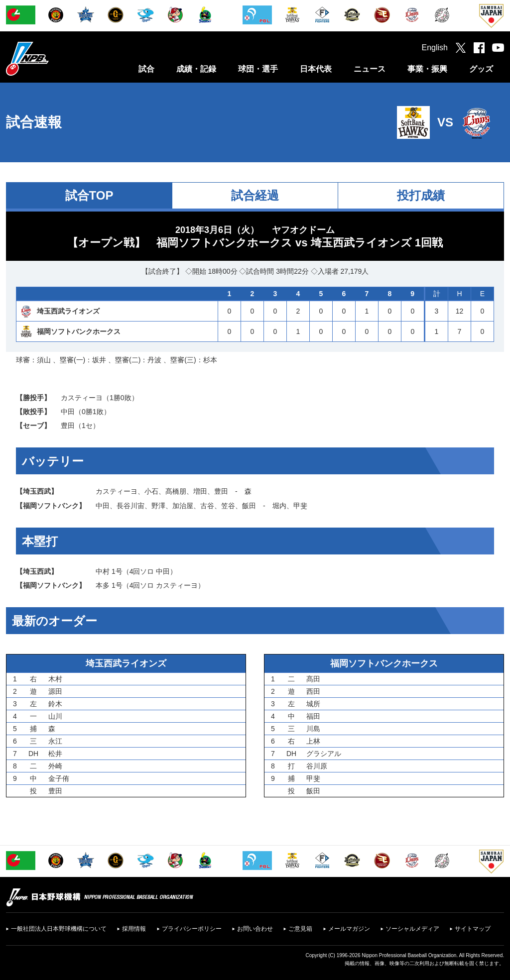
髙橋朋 (176, 491)
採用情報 (134, 929)
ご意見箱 (300, 929)
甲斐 (300, 506)
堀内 (279, 506)
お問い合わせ (255, 929)
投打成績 (421, 195)
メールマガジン (349, 929)
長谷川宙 (130, 506)
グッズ (481, 69)
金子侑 (59, 778)
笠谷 (228, 506)
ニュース (370, 69)
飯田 (249, 506)
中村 (103, 571)
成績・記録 (196, 69)
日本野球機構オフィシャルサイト (52, 58)
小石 (151, 491)
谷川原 (317, 766)
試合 (146, 69)
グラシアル (324, 754)
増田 (200, 491)
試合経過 (255, 195)
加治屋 (183, 506)
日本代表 (316, 69)
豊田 (68, 426)
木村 (55, 679)
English (435, 48)
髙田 (313, 679)
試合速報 (34, 122)
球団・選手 (258, 69)
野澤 (158, 506)
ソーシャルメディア (412, 929)
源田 (55, 691)
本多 (103, 585)
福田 (313, 716)
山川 (55, 716)
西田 (313, 691)
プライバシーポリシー (192, 929)
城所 (313, 704)
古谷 (207, 506)
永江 (55, 741)
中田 (68, 412)
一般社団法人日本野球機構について (59, 929)
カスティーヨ (82, 398)
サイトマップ (473, 929)
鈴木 (55, 704)
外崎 (55, 766)
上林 (313, 741)
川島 (313, 729)
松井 (55, 754)
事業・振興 (427, 69)
